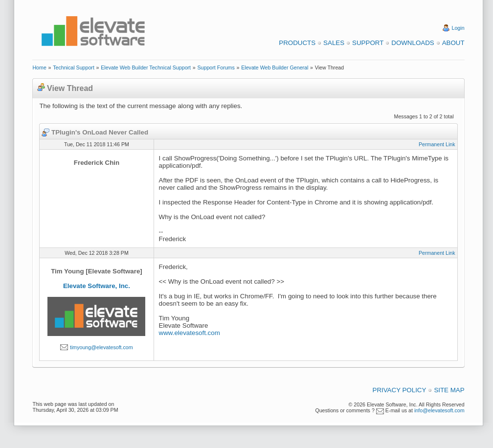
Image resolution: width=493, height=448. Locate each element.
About (453, 43)
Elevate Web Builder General (275, 67)
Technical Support (74, 67)
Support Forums (216, 67)
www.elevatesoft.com (190, 333)
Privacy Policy (400, 390)
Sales (334, 43)
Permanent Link (437, 144)
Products (297, 43)
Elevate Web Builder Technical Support (146, 67)
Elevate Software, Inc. (97, 286)
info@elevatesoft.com (439, 410)
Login (458, 28)
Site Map (449, 390)
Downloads (413, 43)
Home (39, 67)
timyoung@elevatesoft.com (101, 347)
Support (368, 43)
